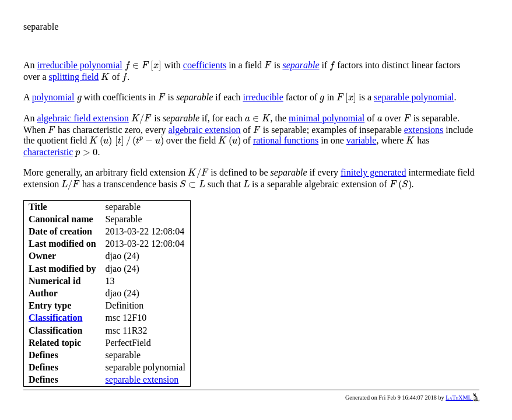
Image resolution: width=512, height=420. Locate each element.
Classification (55, 318)
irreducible (263, 97)
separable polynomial (414, 97)
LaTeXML (462, 398)
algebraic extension (205, 130)
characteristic (48, 152)
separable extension (142, 379)
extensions (424, 130)
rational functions (286, 140)
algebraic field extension (83, 118)
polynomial (53, 97)
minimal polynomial (327, 118)
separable (301, 65)
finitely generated (373, 172)
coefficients (205, 65)
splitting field (74, 77)
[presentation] (143, 66)
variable (362, 140)
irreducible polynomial (80, 65)
